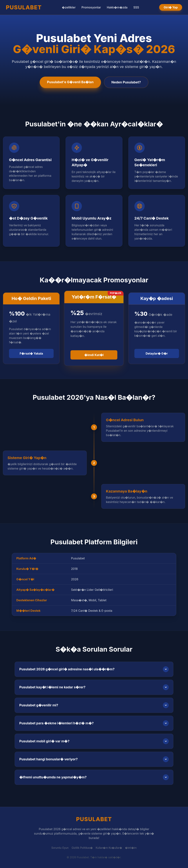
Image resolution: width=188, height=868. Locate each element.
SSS (136, 7)
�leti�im (131, 848)
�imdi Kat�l (94, 355)
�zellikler (69, 7)
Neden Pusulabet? (126, 82)
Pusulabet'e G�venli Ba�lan (70, 82)
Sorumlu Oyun (60, 848)
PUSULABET (24, 7)
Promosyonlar (91, 7)
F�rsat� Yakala (31, 353)
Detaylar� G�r (157, 353)
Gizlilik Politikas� (82, 848)
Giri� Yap (171, 7)
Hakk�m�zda (117, 7)
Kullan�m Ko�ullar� (109, 848)
